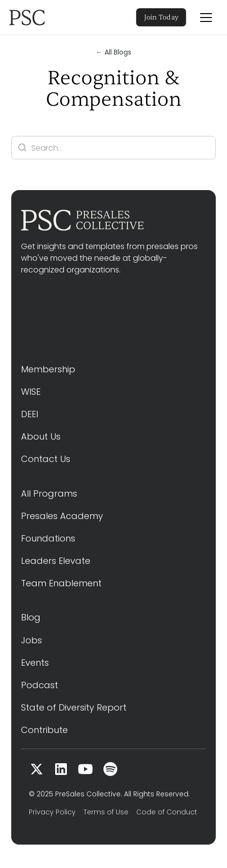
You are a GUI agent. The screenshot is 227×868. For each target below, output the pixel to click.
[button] (206, 18)
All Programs (49, 493)
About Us (41, 436)
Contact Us (46, 459)
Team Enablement (61, 583)
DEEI (30, 414)
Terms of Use (106, 812)
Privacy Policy (52, 812)
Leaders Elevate (56, 561)
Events (35, 663)
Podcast (40, 685)
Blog (31, 617)
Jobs (31, 640)
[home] (41, 18)
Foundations (48, 538)
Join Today (162, 17)
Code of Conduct (167, 812)
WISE (31, 392)
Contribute (44, 730)
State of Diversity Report (74, 707)
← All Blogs (113, 52)
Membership (48, 369)
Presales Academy (62, 516)
